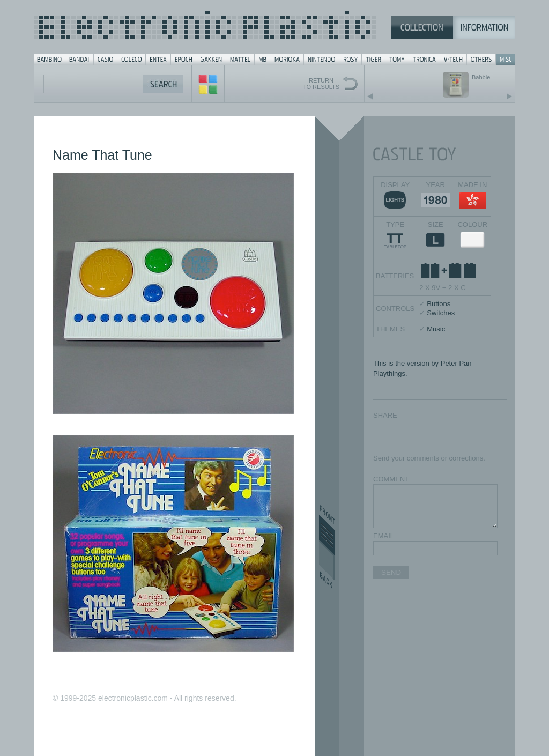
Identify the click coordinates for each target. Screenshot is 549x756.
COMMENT (391, 479)
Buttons (439, 304)
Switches (441, 313)
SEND (391, 572)
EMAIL (384, 536)
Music (436, 329)
